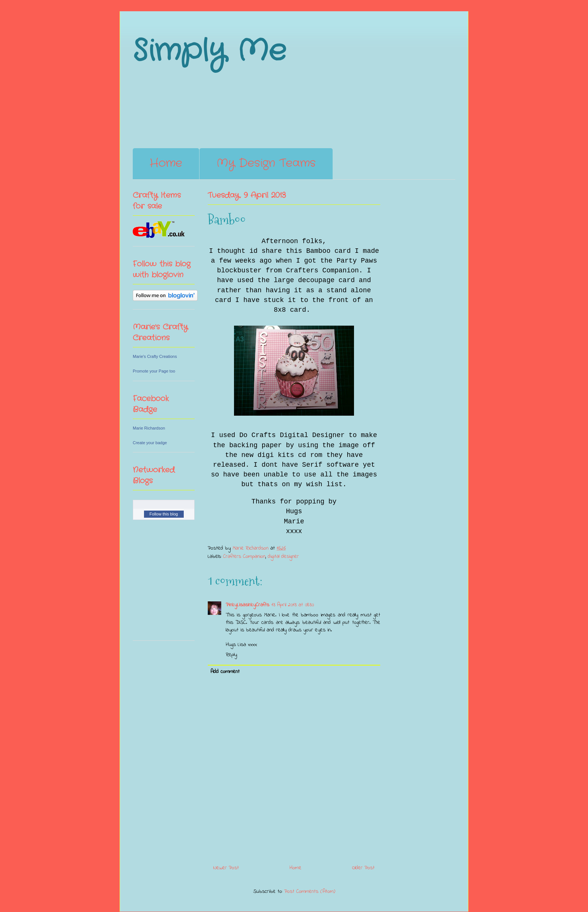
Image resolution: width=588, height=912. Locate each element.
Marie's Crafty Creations (155, 356)
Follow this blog (164, 514)
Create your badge (150, 443)
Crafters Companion (244, 557)
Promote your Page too (154, 371)
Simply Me (209, 51)
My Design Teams (266, 163)
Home (166, 163)
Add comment (225, 672)
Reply (231, 655)
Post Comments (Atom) (310, 892)
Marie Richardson (149, 428)
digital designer (283, 557)
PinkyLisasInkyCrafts (247, 605)
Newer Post (226, 868)
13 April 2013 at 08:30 (293, 605)
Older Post (363, 868)
